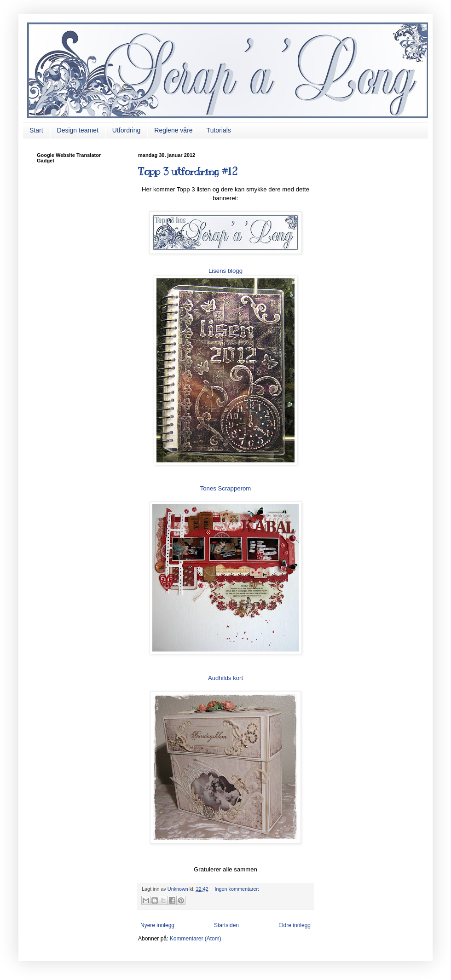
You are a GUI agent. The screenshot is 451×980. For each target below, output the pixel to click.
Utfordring (126, 130)
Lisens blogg (225, 271)
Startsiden (226, 925)
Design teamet (78, 130)
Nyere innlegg (157, 925)
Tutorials (219, 130)
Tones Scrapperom (226, 488)
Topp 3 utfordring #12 (188, 171)
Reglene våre (173, 130)
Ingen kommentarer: (237, 889)
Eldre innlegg (295, 925)
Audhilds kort (225, 678)
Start (36, 130)
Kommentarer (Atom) (196, 939)
